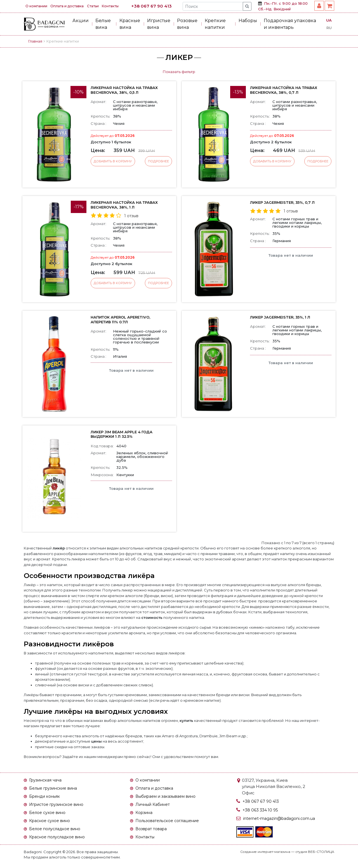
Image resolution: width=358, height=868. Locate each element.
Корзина (145, 814)
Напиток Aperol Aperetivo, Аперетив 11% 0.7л (123, 320)
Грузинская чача (47, 780)
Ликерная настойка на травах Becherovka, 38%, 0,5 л (125, 90)
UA (329, 20)
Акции (81, 21)
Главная (36, 41)
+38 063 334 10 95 (261, 810)
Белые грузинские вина (56, 789)
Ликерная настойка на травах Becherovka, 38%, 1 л (123, 205)
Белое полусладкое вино (57, 831)
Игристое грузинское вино (60, 806)
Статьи (101, 6)
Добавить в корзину (113, 162)
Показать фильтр (179, 72)
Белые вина (103, 24)
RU (329, 28)
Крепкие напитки (215, 24)
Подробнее (158, 162)
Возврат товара (153, 831)
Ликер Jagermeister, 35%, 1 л (282, 317)
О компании (37, 6)
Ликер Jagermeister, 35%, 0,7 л (284, 202)
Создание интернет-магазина (264, 855)
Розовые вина (187, 24)
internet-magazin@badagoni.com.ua (282, 818)
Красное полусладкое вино (60, 840)
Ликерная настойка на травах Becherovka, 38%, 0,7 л (285, 90)
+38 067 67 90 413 (161, 6)
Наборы (248, 21)
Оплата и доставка (71, 6)
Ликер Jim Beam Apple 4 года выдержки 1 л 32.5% (124, 434)
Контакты (121, 6)
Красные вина (130, 24)
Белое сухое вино (49, 814)
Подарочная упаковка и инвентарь (290, 24)
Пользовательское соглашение (171, 823)
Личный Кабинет (154, 806)
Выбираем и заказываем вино (169, 797)
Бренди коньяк (46, 797)
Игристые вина (159, 24)
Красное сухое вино (52, 823)
